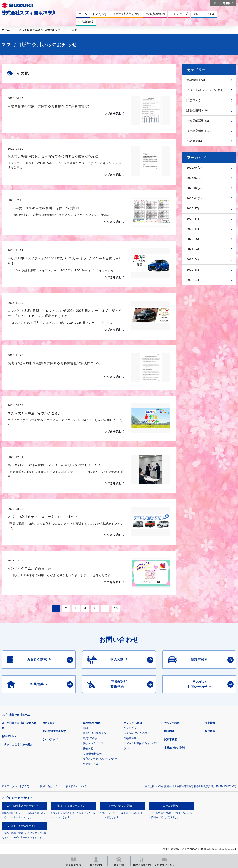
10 (116, 608)
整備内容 (88, 748)
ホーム (6, 30)
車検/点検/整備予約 (175, 748)
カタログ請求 (172, 723)
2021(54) (193, 249)
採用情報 (210, 731)
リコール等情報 (169, 806)
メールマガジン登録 (120, 806)
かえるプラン (131, 728)
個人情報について (76, 786)
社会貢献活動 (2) (198, 121)
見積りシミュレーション (71, 806)
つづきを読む (113, 113)
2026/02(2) (194, 188)
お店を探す (49, 723)
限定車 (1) (193, 100)
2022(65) (193, 239)
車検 (85, 728)
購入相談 (169, 731)
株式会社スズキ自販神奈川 (29, 13)
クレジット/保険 (133, 723)
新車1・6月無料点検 (94, 733)
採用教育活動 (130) (200, 131)
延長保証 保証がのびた (137, 733)
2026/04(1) (194, 168)
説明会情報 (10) (197, 110)
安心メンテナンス (93, 743)
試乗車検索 (171, 739)
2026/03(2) (194, 178)
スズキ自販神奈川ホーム (16, 715)
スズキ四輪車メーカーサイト (22, 806)
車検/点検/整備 (91, 723)
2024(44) (193, 219)
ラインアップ (50, 739)
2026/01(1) (194, 198)
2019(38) (193, 270)
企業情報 (210, 723)
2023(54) (193, 229)
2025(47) (193, 208)
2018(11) (193, 280)
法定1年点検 (90, 738)
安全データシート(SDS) (15, 786)
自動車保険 (130, 738)
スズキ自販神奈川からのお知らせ (39, 30)
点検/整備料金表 (92, 754)
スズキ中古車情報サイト (22, 826)
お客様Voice (9, 736)
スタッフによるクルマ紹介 (17, 745)
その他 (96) (194, 141)
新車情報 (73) (196, 80)
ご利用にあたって (47, 786)
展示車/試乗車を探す (54, 731)
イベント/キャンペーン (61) (205, 90)
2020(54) (193, 259)
